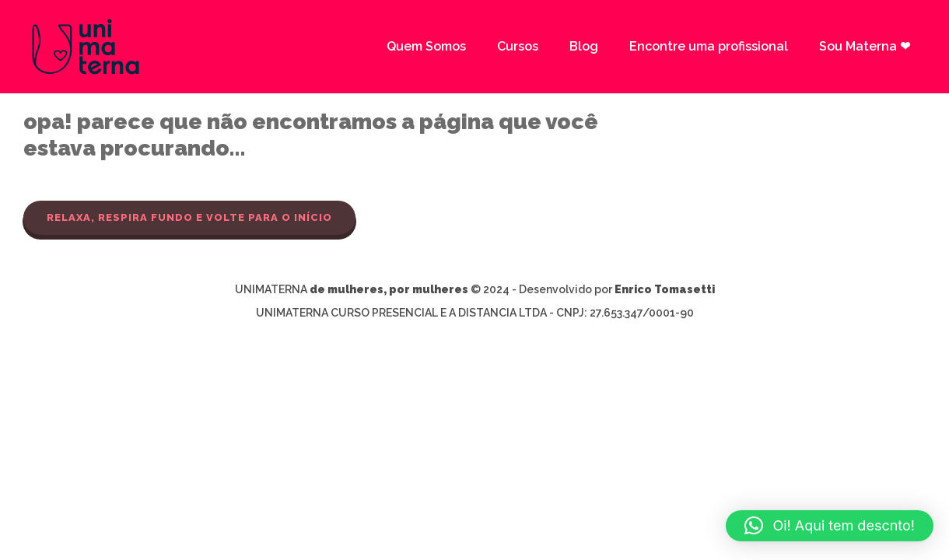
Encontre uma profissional (709, 46)
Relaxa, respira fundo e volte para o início (189, 217)
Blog (584, 46)
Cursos (518, 46)
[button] (830, 526)
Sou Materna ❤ (865, 46)
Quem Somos (426, 46)
